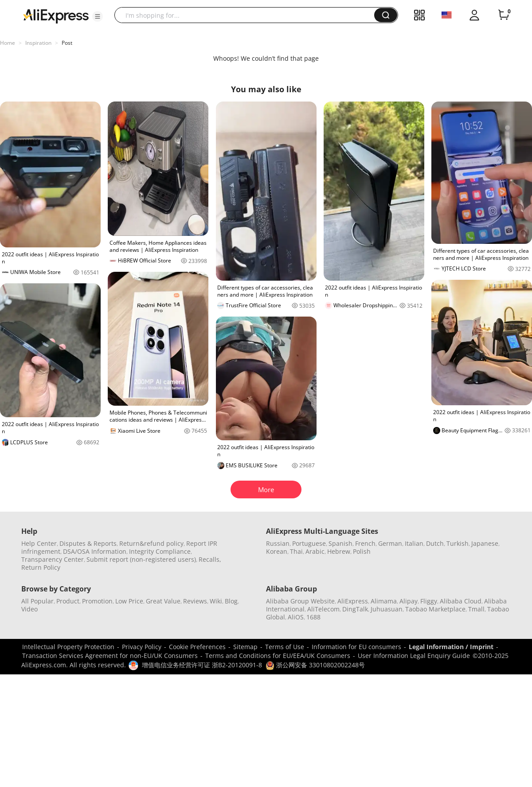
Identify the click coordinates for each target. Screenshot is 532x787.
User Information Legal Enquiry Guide (414, 656)
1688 (313, 617)
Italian (414, 543)
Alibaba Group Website (300, 601)
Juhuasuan (387, 609)
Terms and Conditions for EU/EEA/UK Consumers (278, 656)
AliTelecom (323, 609)
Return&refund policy (151, 543)
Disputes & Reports (88, 543)
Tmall (476, 609)
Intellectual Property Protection (68, 647)
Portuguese (309, 543)
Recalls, (210, 559)
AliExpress (353, 601)
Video (29, 609)
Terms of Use (285, 647)
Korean (277, 551)
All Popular (37, 601)
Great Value (163, 601)
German (390, 543)
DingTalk (355, 609)
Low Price (129, 601)
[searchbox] (248, 15)
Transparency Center (53, 559)
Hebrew (339, 551)
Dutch (435, 543)
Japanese (485, 543)
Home (8, 43)
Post (67, 43)
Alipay (409, 601)
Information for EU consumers (356, 647)
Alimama (384, 601)
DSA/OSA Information (95, 551)
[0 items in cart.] (504, 15)
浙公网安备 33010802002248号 (315, 665)
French (365, 543)
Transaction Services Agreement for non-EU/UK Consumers (110, 656)
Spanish (340, 543)
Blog (231, 601)
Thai (296, 551)
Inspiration (38, 43)
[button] (98, 16)
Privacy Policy (142, 647)
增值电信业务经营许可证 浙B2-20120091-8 (202, 665)
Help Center (39, 543)
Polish (362, 551)
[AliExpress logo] (56, 16)
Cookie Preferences (197, 647)
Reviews (195, 601)
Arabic (315, 551)
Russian (278, 543)
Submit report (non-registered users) (141, 559)
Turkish (458, 543)
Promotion (97, 601)
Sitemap (245, 647)
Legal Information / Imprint (451, 647)
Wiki (216, 601)
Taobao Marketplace (435, 609)
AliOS (296, 617)
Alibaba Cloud (461, 601)
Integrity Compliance (160, 551)
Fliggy (429, 601)
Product (68, 601)
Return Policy (41, 567)
